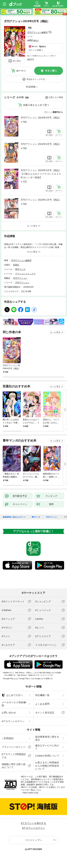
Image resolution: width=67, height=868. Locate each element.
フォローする (50, 32)
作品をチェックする (36, 79)
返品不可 (31, 59)
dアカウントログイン (13, 721)
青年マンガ (20, 269)
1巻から (48, 112)
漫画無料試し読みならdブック (14, 517)
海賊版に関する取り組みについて (14, 766)
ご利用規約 (8, 738)
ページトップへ (33, 840)
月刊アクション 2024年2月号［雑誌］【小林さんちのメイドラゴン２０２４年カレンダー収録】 (41, 174)
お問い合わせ (9, 713)
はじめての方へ (12, 695)
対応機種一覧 (42, 695)
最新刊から (58, 112)
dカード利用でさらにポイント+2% (40, 56)
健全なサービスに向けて (47, 747)
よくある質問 (42, 704)
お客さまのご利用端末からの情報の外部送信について (47, 766)
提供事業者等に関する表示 (47, 738)
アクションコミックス (25, 274)
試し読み (17, 61)
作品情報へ (32, 87)
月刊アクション (20, 278)
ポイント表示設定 (45, 713)
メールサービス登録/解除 (14, 704)
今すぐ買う (51, 71)
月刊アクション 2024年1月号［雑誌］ (41, 200)
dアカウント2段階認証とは (14, 756)
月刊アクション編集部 (37, 32)
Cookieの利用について (47, 756)
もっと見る (55, 332)
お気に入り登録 (56, 97)
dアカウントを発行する (33, 823)
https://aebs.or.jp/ (31, 793)
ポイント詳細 (35, 50)
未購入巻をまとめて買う (36, 105)
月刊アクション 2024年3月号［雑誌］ (41, 144)
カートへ (21, 71)
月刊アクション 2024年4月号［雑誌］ (41, 118)
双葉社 (16, 265)
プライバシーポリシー (14, 747)
